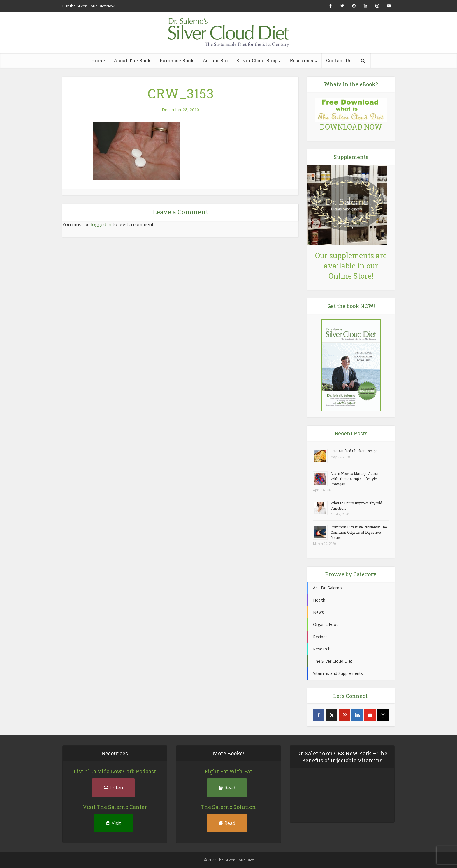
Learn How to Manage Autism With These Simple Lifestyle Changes (356, 479)
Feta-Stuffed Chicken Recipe (354, 451)
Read (227, 788)
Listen (113, 788)
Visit (113, 823)
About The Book (132, 60)
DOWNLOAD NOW (351, 127)
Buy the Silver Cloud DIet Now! (89, 6)
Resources (301, 60)
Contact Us (339, 60)
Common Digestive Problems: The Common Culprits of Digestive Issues (359, 532)
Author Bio (215, 60)
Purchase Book (177, 60)
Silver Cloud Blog (256, 60)
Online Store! (351, 276)
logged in (101, 224)
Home (98, 60)
